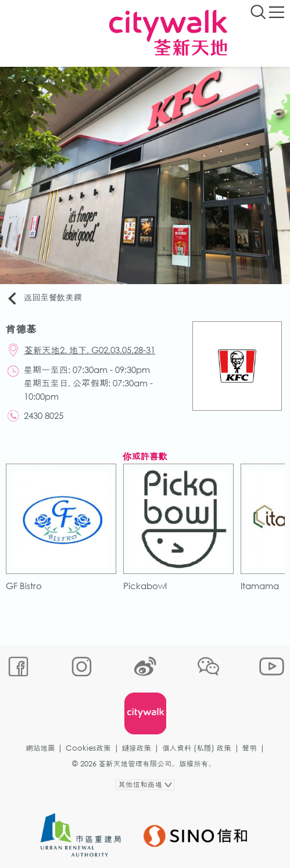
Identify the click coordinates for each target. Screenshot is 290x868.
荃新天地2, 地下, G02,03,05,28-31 (90, 350)
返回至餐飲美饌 (44, 298)
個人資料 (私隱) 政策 (197, 748)
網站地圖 (40, 748)
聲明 (250, 748)
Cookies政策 (88, 748)
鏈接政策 (137, 748)
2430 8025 (44, 415)
